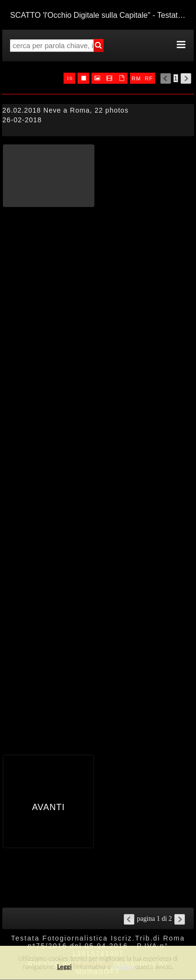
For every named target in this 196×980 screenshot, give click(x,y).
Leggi (64, 967)
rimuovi (123, 967)
